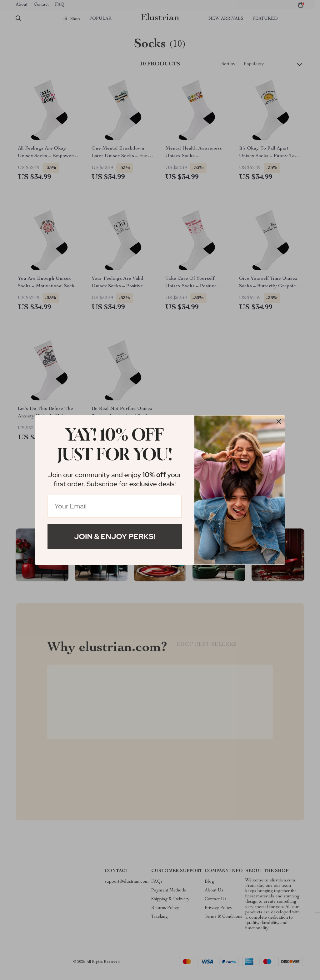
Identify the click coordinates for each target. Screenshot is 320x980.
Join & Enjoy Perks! (115, 536)
